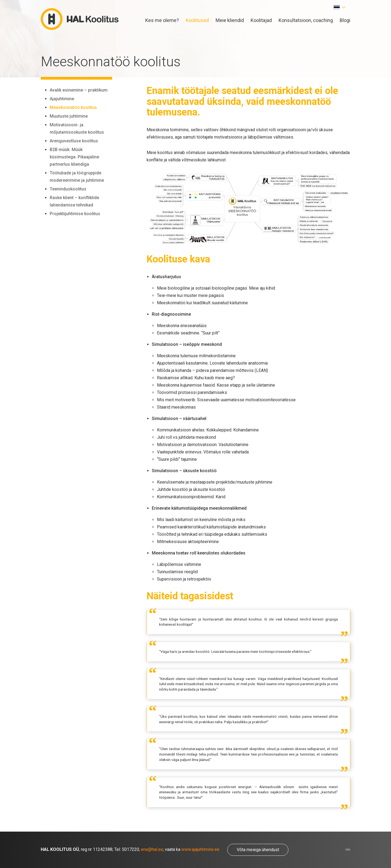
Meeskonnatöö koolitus (73, 107)
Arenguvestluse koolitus (74, 141)
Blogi (345, 20)
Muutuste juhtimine (69, 116)
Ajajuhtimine (62, 99)
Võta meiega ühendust (258, 850)
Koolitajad (261, 20)
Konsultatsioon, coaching (306, 20)
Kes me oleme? (162, 20)
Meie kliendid (230, 20)
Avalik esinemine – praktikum (79, 90)
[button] (339, 7)
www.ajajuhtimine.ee (200, 849)
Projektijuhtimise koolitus (75, 214)
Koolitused (197, 20)
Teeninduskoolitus (68, 189)
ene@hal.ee (152, 849)
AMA (348, 850)
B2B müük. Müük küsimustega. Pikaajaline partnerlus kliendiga (74, 157)
